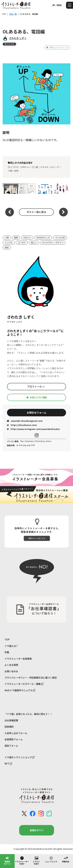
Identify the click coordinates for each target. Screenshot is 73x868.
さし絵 (35, 167)
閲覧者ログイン (7, 860)
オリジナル (9, 44)
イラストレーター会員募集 (18, 659)
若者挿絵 (62, 188)
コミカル (44, 167)
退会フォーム (11, 746)
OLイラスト (13, 167)
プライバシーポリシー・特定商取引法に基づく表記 (31, 678)
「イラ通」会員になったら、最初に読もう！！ (28, 714)
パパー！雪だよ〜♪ (10, 188)
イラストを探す (36, 860)
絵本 (7, 247)
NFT (8, 764)
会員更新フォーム (14, 739)
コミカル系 (60, 237)
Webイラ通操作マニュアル (20, 690)
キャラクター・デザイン (53, 243)
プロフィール (36, 386)
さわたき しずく (18, 38)
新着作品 (66, 859)
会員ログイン (37, 830)
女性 (16, 171)
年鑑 (7, 652)
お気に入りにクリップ (57, 47)
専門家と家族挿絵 (45, 188)
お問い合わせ (11, 671)
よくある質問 (11, 665)
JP (53, 5)
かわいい (25, 167)
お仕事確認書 (11, 720)
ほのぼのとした (43, 237)
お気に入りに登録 (36, 397)
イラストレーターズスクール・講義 (24, 684)
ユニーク (55, 167)
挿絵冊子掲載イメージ (27, 188)
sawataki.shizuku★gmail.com (25, 421)
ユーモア (22, 243)
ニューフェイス (51, 859)
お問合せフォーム (37, 413)
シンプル (9, 243)
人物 (10, 171)
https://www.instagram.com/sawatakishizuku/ (33, 429)
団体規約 (9, 727)
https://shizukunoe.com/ (22, 425)
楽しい (34, 243)
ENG (59, 5)
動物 (16, 237)
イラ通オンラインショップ (20, 757)
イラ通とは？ (11, 646)
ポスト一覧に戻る (36, 212)
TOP (7, 639)
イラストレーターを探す (22, 860)
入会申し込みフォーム (16, 733)
